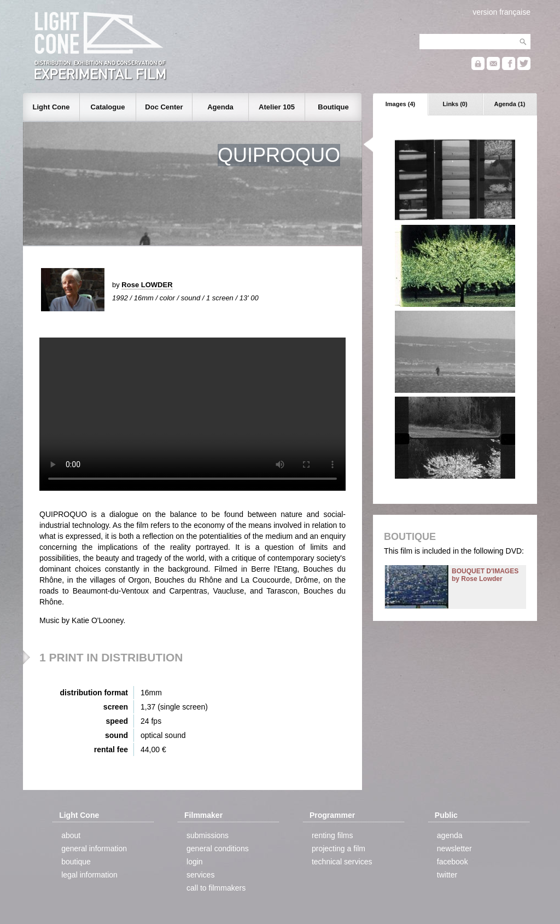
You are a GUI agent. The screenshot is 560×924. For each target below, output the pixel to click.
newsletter (454, 849)
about (71, 835)
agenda (450, 835)
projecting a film (339, 849)
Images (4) (400, 104)
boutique (76, 862)
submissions (208, 835)
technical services (342, 862)
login (195, 862)
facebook (453, 862)
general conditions (218, 849)
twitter (447, 875)
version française (501, 12)
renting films (332, 835)
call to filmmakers (216, 888)
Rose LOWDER (147, 285)
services (200, 875)
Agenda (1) (510, 104)
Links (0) (455, 104)
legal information (89, 875)
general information (94, 849)
